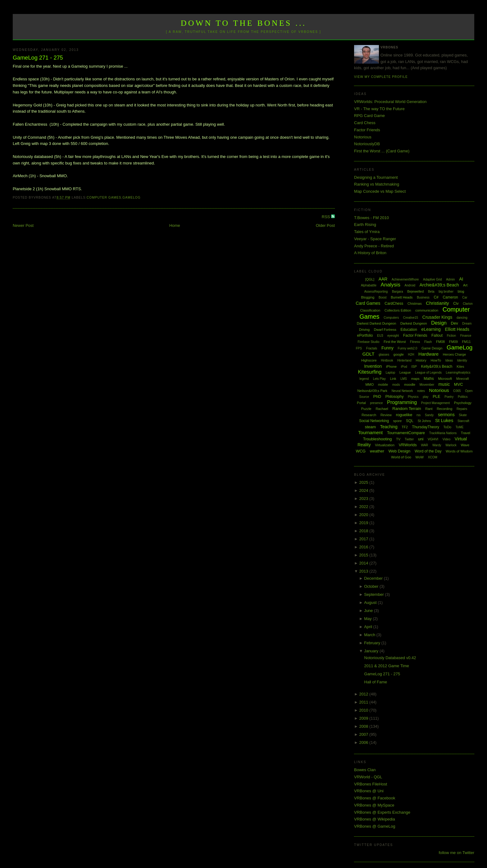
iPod (404, 367)
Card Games (368, 303)
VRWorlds (408, 445)
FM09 (453, 342)
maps (415, 379)
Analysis (391, 285)
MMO (369, 385)
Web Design (400, 451)
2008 (364, 726)
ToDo (448, 427)
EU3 (380, 336)
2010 (364, 710)
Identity (462, 360)
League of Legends (428, 373)
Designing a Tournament (376, 177)
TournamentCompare (406, 433)
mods (396, 385)
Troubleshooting (378, 439)
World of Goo (401, 457)
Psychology (463, 403)
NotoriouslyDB (367, 144)
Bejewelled (415, 291)
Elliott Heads (457, 329)
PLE (437, 396)
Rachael (382, 409)
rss (419, 415)
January (372, 651)
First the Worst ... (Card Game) (382, 151)
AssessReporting (376, 292)
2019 (364, 523)
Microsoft (445, 379)
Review (386, 415)
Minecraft (463, 379)
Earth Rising (365, 225)
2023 (364, 499)
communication (427, 310)
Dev (455, 323)
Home (175, 225)
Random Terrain (407, 409)
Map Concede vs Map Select (380, 191)
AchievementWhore (405, 279)
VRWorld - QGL (368, 777)
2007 (364, 734)
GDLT (369, 354)
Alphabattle (369, 285)
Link (393, 379)
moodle (410, 385)
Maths (429, 379)
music (444, 384)
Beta (431, 292)
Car (465, 297)
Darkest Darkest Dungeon (377, 323)
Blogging (368, 297)
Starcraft (463, 421)
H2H (411, 355)
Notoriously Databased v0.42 (390, 658)
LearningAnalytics (458, 373)
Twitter (409, 439)
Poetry (449, 397)
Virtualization (385, 445)
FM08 (440, 342)
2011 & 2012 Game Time (387, 666)
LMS (404, 379)
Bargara (398, 292)
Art (465, 285)
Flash (428, 342)
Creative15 (411, 318)
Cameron (450, 297)
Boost (383, 297)
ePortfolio (365, 335)
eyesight (393, 336)
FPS (359, 348)
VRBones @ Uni (369, 791)
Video (446, 439)
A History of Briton (370, 253)
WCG (361, 451)
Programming (402, 402)
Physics (413, 397)
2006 (364, 742)
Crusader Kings (437, 317)
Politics (463, 397)
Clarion (468, 304)
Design (439, 323)
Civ (456, 304)
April (369, 627)
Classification (370, 310)
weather (377, 451)
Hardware (428, 354)
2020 (364, 515)
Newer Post (23, 225)
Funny (387, 348)
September (374, 594)
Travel (466, 433)
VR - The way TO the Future (379, 109)
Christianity (437, 303)
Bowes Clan (365, 770)
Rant (429, 409)
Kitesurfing (370, 372)
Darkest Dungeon (414, 323)
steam (370, 427)
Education (409, 330)
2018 (364, 531)
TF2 (405, 427)
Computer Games (104, 198)
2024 (364, 490)
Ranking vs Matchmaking (377, 184)
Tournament (370, 432)
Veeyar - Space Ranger (375, 239)
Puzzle (366, 409)
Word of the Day (428, 451)
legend (364, 379)
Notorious (363, 137)
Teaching (389, 427)
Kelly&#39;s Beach (437, 367)
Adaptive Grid (432, 279)
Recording (444, 409)
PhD (377, 396)
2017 (364, 539)
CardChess (394, 304)
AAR (383, 279)
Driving (364, 330)
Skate (463, 415)
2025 (364, 482)
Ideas (449, 360)
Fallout (437, 335)
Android (410, 285)
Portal (361, 403)
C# (436, 297)
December (374, 578)
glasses (384, 355)
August (371, 603)
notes (421, 391)
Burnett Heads (402, 297)
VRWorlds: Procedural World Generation (390, 102)
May (368, 619)
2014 (364, 563)
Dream (467, 324)
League (405, 372)
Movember (427, 385)
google (399, 354)
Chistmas (415, 304)
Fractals (372, 348)
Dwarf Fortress (385, 330)
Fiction (451, 336)
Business (423, 297)
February (373, 643)
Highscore (369, 360)
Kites (460, 367)
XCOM (433, 457)
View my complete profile (381, 77)
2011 (364, 702)
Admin (450, 279)
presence (376, 403)
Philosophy (395, 397)
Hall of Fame (376, 682)
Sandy (429, 415)
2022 (364, 507)
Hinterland (404, 360)
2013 (364, 571)
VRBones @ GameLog (375, 826)
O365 (457, 391)
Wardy (437, 445)
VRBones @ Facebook (375, 798)
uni (421, 439)
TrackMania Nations (443, 433)
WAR (424, 445)
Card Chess (365, 123)
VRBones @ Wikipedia (375, 819)
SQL (410, 421)
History (421, 360)
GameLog (131, 198)
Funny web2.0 (408, 348)
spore (398, 421)
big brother (446, 292)
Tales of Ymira (367, 232)
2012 (364, 694)
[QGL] (370, 279)
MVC (459, 384)
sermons (446, 415)
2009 (364, 718)
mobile (383, 385)
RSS (326, 217)
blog (461, 291)
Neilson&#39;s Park (372, 391)
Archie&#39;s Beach (439, 285)
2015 (364, 555)
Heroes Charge (455, 354)
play (426, 397)
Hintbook (387, 360)
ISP (414, 367)
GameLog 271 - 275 (38, 58)
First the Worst (395, 342)
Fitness (415, 342)
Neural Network (402, 391)
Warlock (451, 445)
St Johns (424, 421)
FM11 (467, 342)
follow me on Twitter (456, 853)
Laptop (391, 373)
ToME (460, 427)
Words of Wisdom (459, 451)
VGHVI (433, 439)
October (372, 586)
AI (461, 279)
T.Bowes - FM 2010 (371, 218)
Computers (391, 318)
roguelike (404, 415)
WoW (420, 457)
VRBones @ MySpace (374, 805)
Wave (465, 445)
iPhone (391, 367)
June (369, 611)
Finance (466, 336)
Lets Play (379, 379)
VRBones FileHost (371, 784)
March (370, 635)
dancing (462, 318)
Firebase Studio (368, 342)
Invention (373, 366)
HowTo (436, 360)
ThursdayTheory (426, 427)
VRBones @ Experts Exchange (382, 812)
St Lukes (444, 420)
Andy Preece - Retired (374, 246)
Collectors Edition (398, 310)
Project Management (435, 403)
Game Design (432, 348)
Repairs (462, 409)
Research (369, 415)
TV (398, 439)
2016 (364, 547)
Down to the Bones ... (244, 23)
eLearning (431, 329)
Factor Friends (367, 130)
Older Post (325, 225)
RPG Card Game (369, 116)
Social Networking (374, 421)
